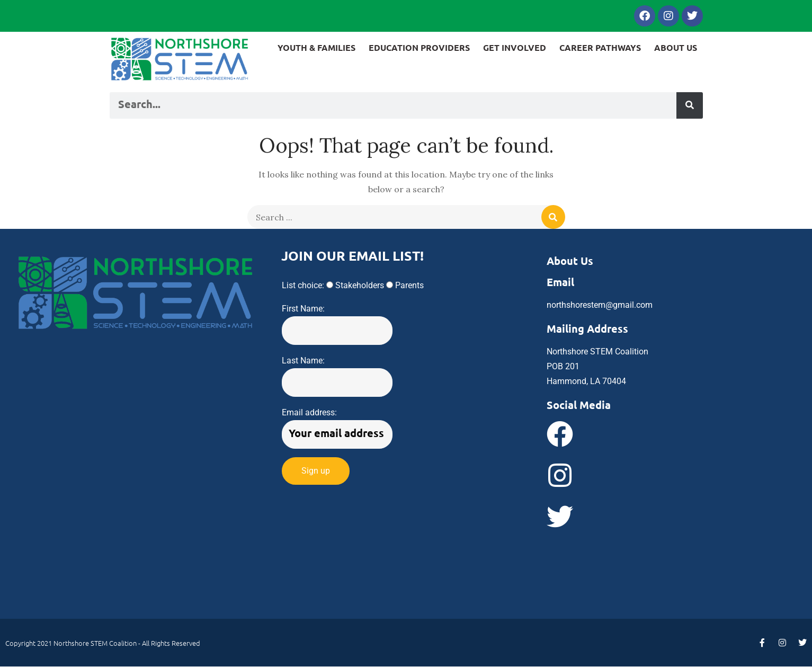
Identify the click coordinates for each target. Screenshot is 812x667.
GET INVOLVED (515, 47)
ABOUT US (676, 47)
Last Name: (303, 361)
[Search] (690, 105)
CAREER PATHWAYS (600, 47)
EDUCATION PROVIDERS (419, 47)
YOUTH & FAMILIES (316, 47)
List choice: (303, 285)
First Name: (303, 309)
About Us (570, 261)
